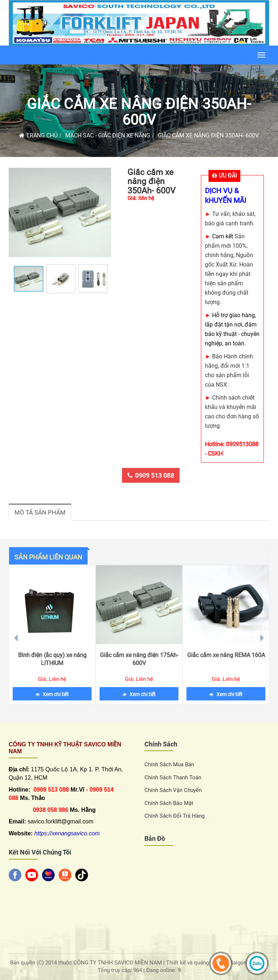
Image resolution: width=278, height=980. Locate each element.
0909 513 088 (151, 475)
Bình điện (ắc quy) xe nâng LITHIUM (52, 659)
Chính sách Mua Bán (169, 764)
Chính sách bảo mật (169, 803)
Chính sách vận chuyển (173, 790)
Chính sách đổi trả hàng (174, 816)
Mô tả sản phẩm (40, 512)
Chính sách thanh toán (173, 777)
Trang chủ (38, 135)
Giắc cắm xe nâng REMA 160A (226, 655)
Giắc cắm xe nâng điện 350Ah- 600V (139, 112)
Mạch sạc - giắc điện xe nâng (108, 135)
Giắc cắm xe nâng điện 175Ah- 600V (139, 659)
